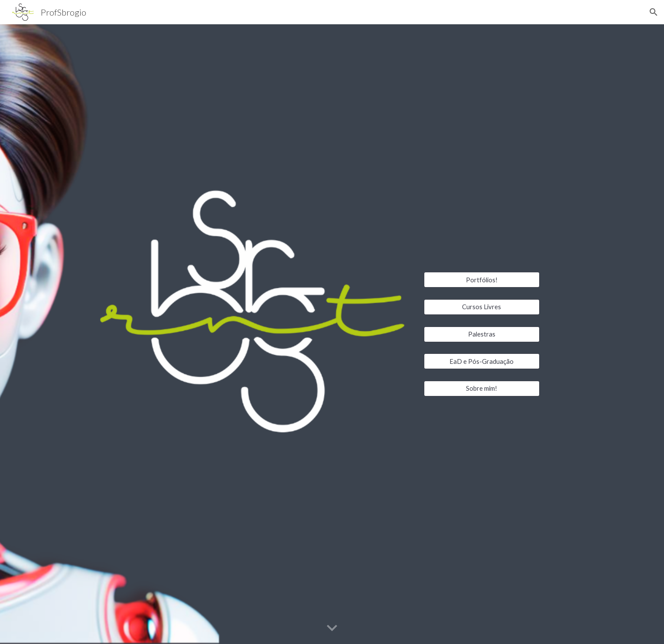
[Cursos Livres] (482, 307)
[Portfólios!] (482, 280)
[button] (654, 12)
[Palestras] (482, 334)
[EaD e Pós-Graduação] (482, 361)
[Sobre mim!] (482, 389)
